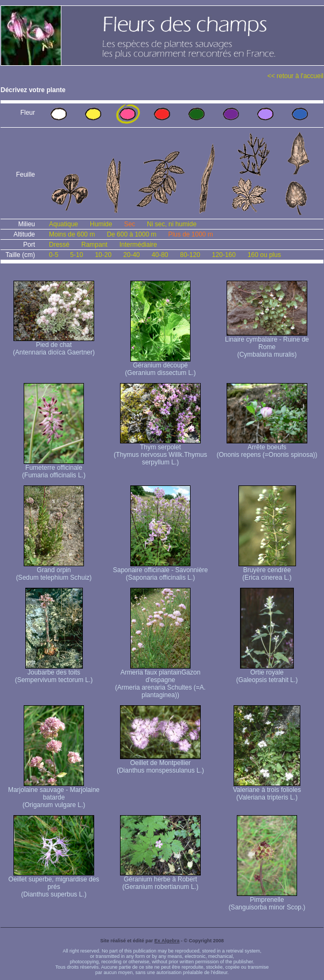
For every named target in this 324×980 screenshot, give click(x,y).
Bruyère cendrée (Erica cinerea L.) (267, 571)
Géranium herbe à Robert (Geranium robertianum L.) (160, 880)
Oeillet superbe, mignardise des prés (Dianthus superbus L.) (54, 884)
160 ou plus (264, 255)
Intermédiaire (138, 245)
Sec (129, 224)
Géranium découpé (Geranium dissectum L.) (160, 366)
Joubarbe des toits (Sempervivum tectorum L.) (54, 673)
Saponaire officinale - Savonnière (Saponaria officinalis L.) (161, 571)
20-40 (132, 255)
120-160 (224, 255)
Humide (101, 224)
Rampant (94, 245)
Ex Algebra (167, 941)
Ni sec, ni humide (172, 224)
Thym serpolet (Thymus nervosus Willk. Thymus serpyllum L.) (160, 452)
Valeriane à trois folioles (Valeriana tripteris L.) (267, 791)
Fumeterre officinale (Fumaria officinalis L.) (54, 468)
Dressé (59, 245)
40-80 (160, 255)
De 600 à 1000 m (131, 234)
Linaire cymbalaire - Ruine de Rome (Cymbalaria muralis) (267, 344)
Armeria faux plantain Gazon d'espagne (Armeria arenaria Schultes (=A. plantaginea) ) (160, 681)
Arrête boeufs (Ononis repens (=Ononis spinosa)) (267, 448)
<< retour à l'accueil (295, 76)
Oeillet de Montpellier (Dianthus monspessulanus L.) (160, 764)
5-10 (76, 255)
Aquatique (64, 224)
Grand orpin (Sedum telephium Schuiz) (54, 571)
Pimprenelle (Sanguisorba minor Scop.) (267, 901)
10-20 (103, 255)
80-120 (190, 255)
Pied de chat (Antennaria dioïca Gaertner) (54, 346)
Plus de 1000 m (190, 234)
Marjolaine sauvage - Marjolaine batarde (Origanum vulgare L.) (54, 794)
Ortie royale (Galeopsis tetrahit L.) (267, 673)
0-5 (54, 255)
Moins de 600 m (72, 234)
